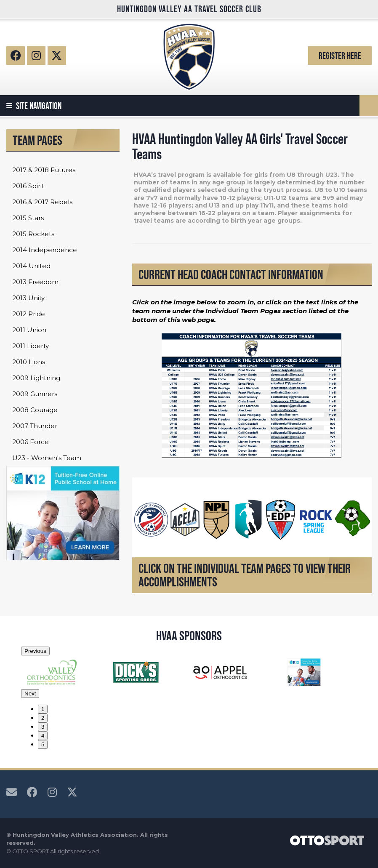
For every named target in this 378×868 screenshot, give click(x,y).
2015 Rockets (33, 234)
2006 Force (31, 442)
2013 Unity (28, 298)
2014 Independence (45, 250)
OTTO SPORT (31, 851)
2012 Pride (29, 314)
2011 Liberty (31, 346)
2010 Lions (29, 362)
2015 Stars (28, 218)
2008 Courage (35, 410)
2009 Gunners (35, 394)
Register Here (340, 56)
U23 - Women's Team (47, 458)
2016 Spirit (28, 186)
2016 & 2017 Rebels (42, 202)
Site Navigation (34, 106)
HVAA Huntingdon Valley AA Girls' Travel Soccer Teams (240, 146)
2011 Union (29, 330)
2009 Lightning (36, 378)
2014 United (31, 266)
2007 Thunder (35, 426)
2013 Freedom (35, 282)
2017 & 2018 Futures (44, 170)
